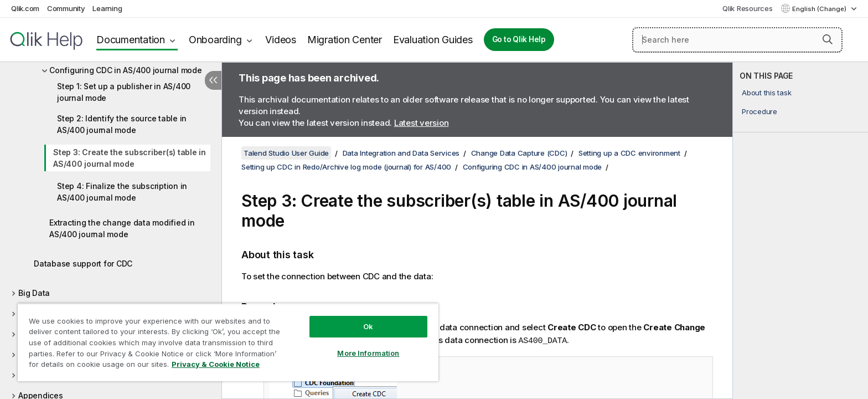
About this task (766, 93)
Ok (368, 326)
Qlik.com (25, 8)
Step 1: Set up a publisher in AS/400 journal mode (124, 92)
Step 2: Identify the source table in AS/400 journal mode (122, 124)
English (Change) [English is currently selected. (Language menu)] (820, 9)
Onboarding (215, 40)
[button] (828, 39)
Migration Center (345, 40)
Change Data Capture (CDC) (519, 153)
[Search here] (737, 40)
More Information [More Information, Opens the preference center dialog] (368, 353)
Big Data (34, 293)
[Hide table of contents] (213, 80)
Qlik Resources (748, 8)
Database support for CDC (83, 264)
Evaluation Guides (433, 40)
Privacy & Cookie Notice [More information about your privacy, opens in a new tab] (216, 364)
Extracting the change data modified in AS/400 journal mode (122, 228)
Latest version (422, 123)
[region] (228, 342)
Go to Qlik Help (519, 39)
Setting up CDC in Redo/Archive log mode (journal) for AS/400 (346, 167)
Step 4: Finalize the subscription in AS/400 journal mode (122, 192)
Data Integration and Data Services (401, 153)
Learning (107, 8)
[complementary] (800, 231)
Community (66, 8)
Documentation (131, 40)
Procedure (759, 111)
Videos (281, 40)
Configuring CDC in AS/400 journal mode (126, 70)
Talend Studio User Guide (286, 153)
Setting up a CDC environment (629, 153)
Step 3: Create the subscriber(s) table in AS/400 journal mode (130, 158)
